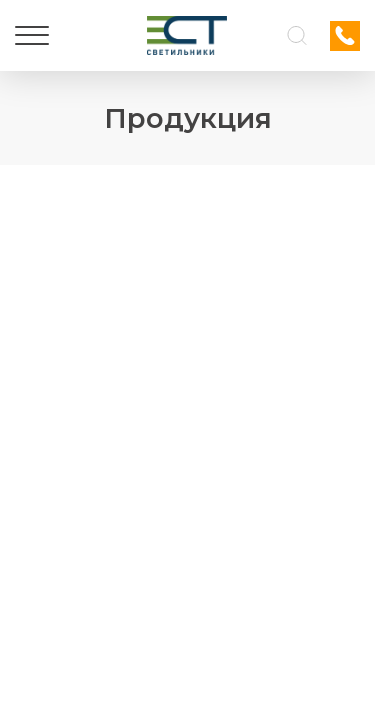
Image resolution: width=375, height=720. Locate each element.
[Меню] (32, 36)
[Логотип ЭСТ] (187, 35)
